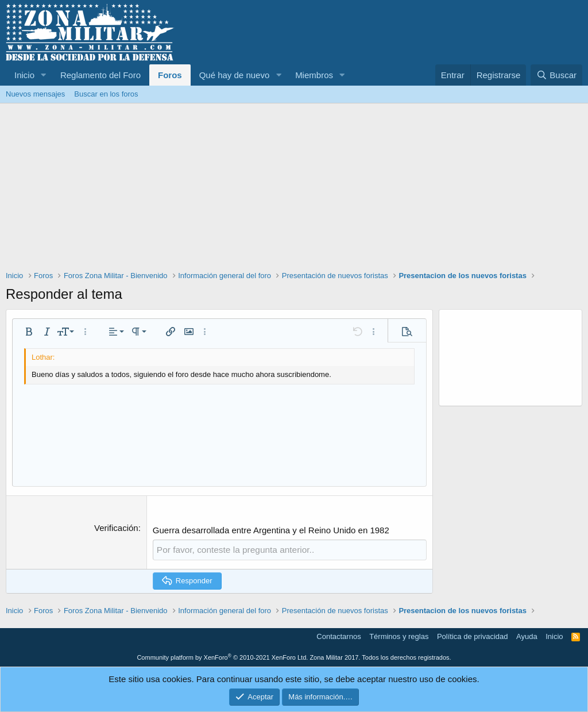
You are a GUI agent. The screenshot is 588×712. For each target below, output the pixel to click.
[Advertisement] (294, 190)
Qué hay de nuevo (235, 75)
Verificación (116, 528)
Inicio (24, 75)
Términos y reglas (399, 636)
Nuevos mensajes (35, 94)
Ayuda (527, 636)
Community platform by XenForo (222, 657)
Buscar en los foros (106, 94)
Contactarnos (339, 636)
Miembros (314, 75)
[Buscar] (556, 75)
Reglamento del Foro (100, 75)
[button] (44, 75)
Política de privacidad (473, 636)
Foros (170, 75)
